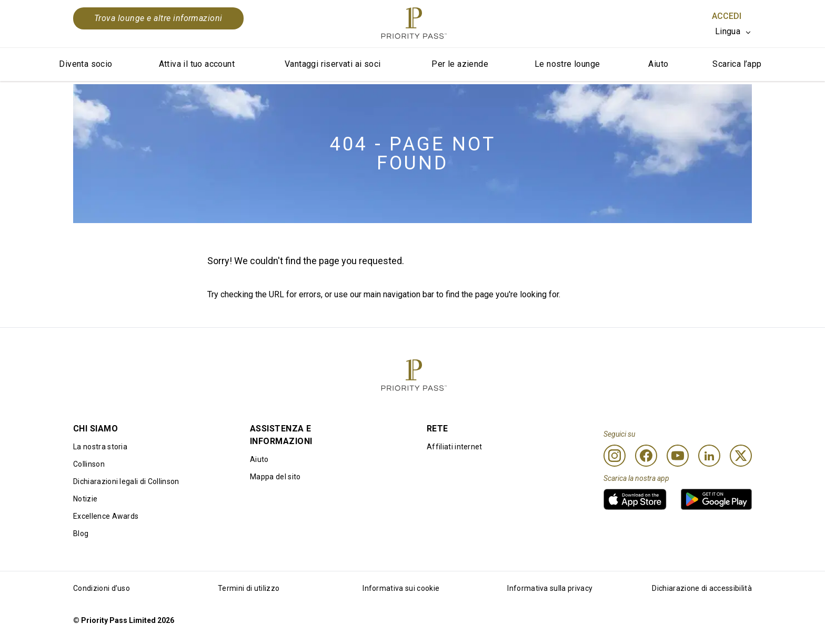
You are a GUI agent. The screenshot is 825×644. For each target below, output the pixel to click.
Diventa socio (85, 64)
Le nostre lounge (567, 64)
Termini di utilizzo (249, 588)
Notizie (85, 499)
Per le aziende (460, 64)
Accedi (727, 16)
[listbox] (733, 32)
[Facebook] (646, 456)
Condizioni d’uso (102, 588)
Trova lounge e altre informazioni (158, 18)
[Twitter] (741, 456)
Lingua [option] (728, 31)
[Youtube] (678, 456)
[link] (635, 499)
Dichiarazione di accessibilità (702, 588)
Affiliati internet (455, 447)
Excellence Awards (106, 516)
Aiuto (658, 64)
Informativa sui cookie (401, 588)
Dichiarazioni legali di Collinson (126, 481)
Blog (81, 534)
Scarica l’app (737, 64)
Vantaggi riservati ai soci (333, 64)
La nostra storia (100, 447)
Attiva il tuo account (197, 64)
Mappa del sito (275, 477)
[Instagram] (615, 456)
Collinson (89, 464)
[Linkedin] (709, 456)
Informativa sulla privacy (550, 588)
